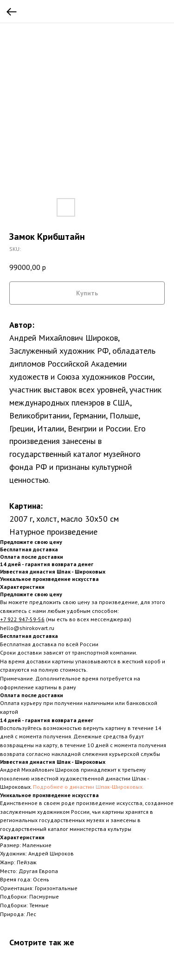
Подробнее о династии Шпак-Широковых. (88, 787)
